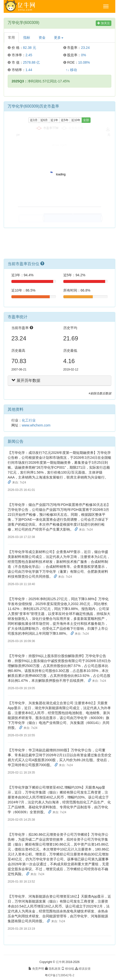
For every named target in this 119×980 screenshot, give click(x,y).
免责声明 (36, 969)
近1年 (54, 120)
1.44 (29, 70)
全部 (86, 120)
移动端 (68, 969)
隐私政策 (53, 969)
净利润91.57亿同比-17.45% (41, 81)
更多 (59, 37)
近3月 (34, 120)
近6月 (44, 120)
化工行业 (29, 420)
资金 (42, 37)
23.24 (85, 48)
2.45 (29, 55)
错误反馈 (83, 969)
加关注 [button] (104, 23)
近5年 (65, 120)
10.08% (84, 62)
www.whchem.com (36, 425)
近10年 (76, 120)
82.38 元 (30, 48)
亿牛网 (60, 962)
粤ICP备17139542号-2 (59, 975)
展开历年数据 (26, 380)
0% (83, 55)
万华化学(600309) (24, 23)
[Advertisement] (60, 245)
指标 (27, 37)
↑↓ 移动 (71, 70)
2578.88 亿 (32, 62)
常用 (11, 37)
